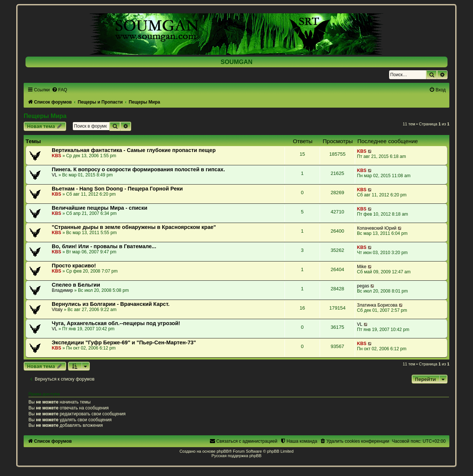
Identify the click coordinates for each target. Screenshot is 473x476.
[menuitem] (59, 90)
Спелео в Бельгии (76, 285)
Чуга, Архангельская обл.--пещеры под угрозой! (116, 323)
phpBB (223, 451)
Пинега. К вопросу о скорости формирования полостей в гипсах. (138, 169)
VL (55, 175)
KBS (57, 156)
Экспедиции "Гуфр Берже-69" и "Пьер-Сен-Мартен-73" (124, 342)
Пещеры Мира (45, 116)
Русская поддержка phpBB (236, 456)
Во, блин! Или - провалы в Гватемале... (104, 246)
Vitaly (57, 310)
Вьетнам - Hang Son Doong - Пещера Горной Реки (117, 189)
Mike (362, 267)
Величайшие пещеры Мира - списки (100, 208)
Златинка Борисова (377, 305)
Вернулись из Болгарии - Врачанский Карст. (111, 304)
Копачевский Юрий (377, 228)
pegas (363, 286)
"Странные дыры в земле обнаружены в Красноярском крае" (134, 227)
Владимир (62, 290)
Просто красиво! (74, 266)
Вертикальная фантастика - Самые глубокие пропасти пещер (134, 150)
